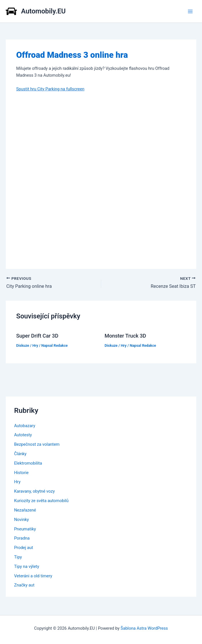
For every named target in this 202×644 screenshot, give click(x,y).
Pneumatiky (25, 529)
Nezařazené (25, 510)
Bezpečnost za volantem (37, 444)
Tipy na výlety (27, 566)
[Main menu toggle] (190, 11)
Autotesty (23, 435)
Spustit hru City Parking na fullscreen (50, 89)
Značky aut (24, 585)
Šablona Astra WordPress (144, 628)
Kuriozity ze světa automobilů (41, 501)
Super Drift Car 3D (37, 336)
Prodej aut (23, 548)
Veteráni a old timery (33, 576)
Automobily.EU (44, 11)
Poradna (22, 538)
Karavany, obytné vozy (34, 491)
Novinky (21, 520)
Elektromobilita (28, 463)
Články (20, 454)
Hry (35, 345)
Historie (21, 473)
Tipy (18, 557)
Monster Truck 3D (125, 336)
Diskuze (22, 345)
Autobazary (25, 426)
